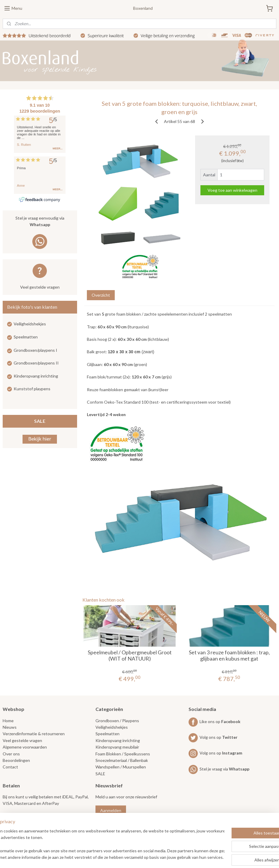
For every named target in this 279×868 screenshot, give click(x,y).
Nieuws (10, 727)
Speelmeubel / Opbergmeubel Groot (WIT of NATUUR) (129, 655)
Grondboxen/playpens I (35, 350)
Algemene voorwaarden (25, 747)
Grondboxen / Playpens (117, 721)
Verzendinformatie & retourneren (34, 734)
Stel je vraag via (219, 769)
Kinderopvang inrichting (36, 376)
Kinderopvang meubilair (117, 747)
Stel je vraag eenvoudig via (40, 222)
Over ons (11, 754)
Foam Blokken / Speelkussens (123, 754)
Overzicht (101, 295)
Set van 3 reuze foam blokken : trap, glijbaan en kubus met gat (229, 655)
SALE (40, 421)
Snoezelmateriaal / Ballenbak (122, 760)
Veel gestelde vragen (40, 287)
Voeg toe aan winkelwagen (232, 190)
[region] (100, 845)
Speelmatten (26, 337)
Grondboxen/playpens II (36, 363)
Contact (10, 767)
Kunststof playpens (32, 389)
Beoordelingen (16, 760)
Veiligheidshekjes (30, 324)
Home (8, 721)
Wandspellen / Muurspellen (121, 767)
